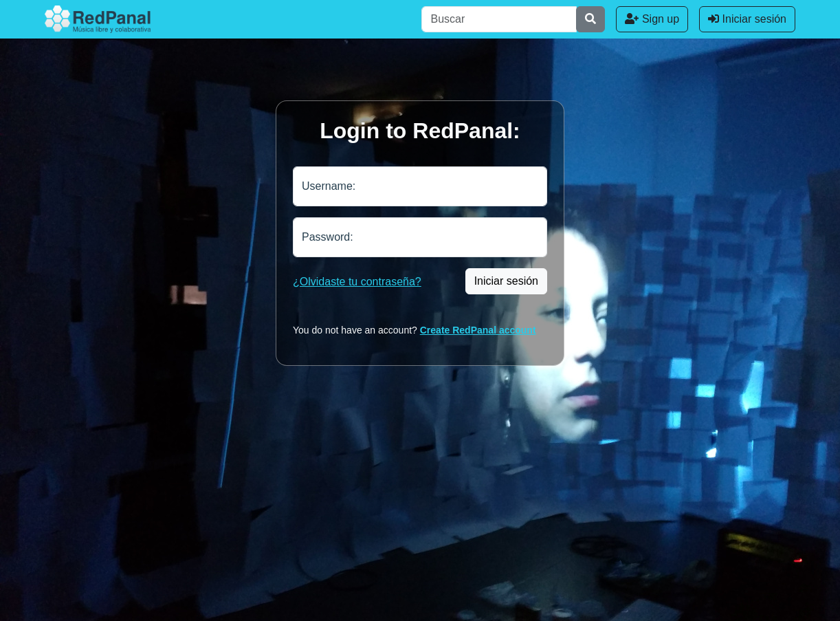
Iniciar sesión (747, 19)
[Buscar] (499, 19)
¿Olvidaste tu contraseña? (357, 282)
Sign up (652, 19)
